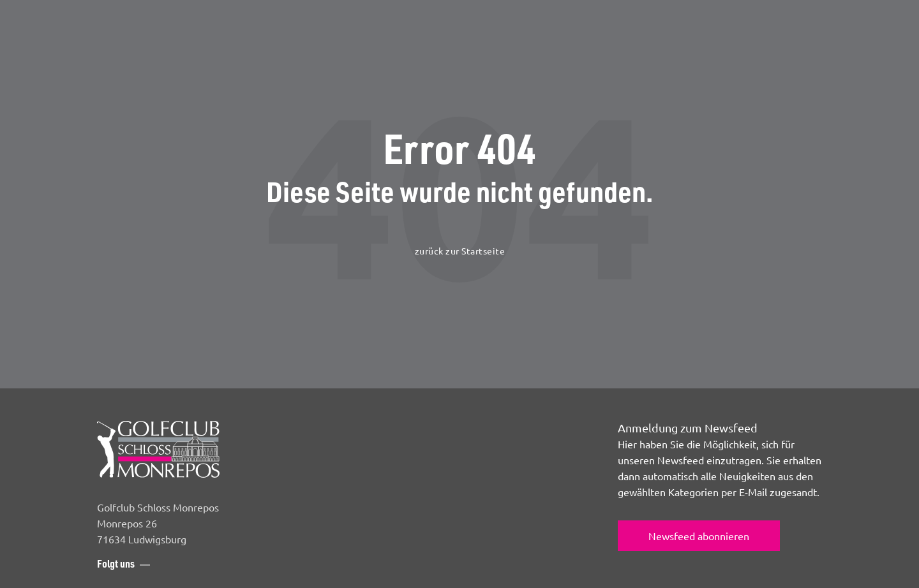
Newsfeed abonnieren (699, 536)
